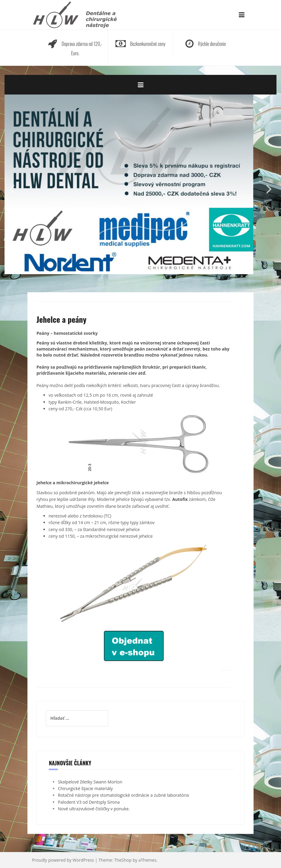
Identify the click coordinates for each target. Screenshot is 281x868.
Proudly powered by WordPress (63, 860)
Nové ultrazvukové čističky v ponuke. (94, 809)
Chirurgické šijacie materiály (85, 788)
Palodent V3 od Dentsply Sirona (89, 802)
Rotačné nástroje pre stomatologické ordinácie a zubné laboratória (123, 795)
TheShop (123, 860)
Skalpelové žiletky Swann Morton (90, 782)
